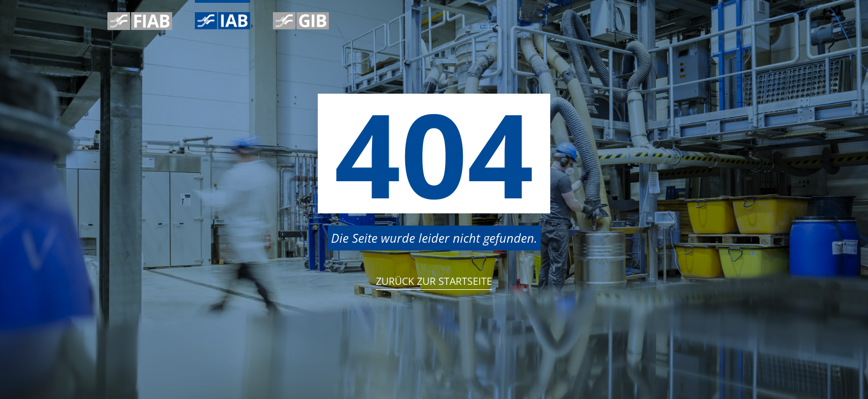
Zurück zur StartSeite (434, 281)
